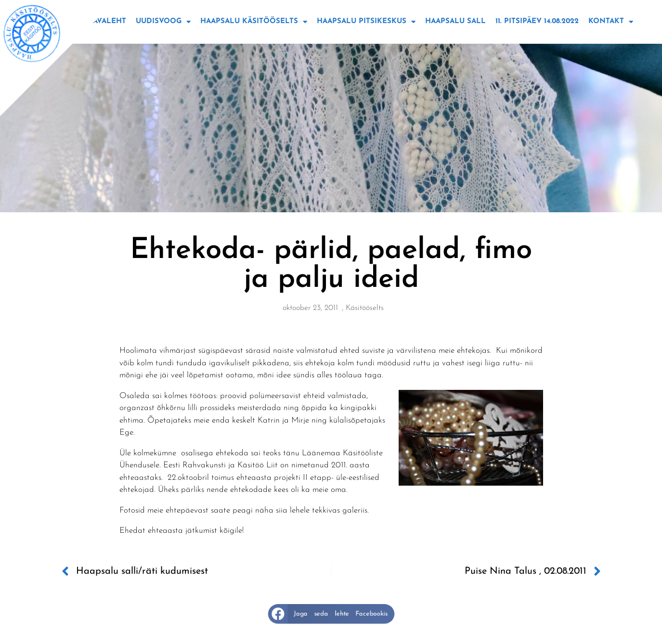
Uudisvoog (163, 22)
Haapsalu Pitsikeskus (366, 22)
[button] (331, 614)
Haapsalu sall (455, 21)
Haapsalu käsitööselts (254, 22)
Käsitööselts (365, 308)
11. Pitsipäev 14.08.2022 (537, 21)
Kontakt (611, 22)
